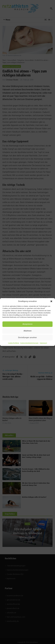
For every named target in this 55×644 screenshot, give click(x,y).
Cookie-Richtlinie (14, 343)
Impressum (43, 343)
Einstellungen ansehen (27, 337)
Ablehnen (28, 331)
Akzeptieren (27, 324)
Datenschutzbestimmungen (29, 343)
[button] (51, 301)
